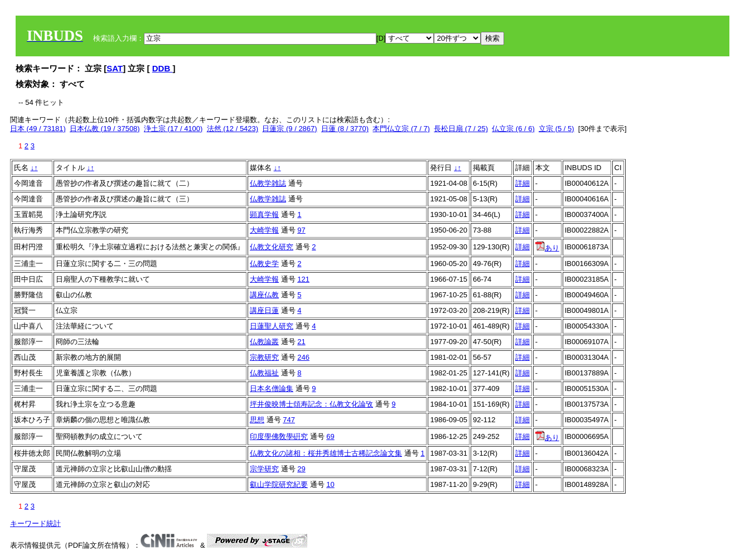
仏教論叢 (264, 342)
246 (303, 357)
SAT (115, 68)
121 (303, 279)
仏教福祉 (264, 373)
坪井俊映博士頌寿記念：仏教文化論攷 (311, 404)
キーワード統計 (35, 523)
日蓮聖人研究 (272, 326)
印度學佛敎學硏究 (279, 436)
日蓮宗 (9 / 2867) (289, 129)
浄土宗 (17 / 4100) (173, 129)
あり (547, 248)
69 (330, 436)
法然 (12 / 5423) (233, 129)
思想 (257, 420)
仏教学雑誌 (268, 183)
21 (301, 342)
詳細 (523, 183)
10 (330, 484)
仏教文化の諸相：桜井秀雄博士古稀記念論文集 (326, 453)
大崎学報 (264, 230)
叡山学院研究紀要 (279, 484)
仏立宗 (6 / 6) (513, 129)
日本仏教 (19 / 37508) (105, 129)
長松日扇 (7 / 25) (461, 129)
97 (301, 230)
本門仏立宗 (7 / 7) (401, 129)
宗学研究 (264, 469)
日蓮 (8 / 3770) (345, 129)
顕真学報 (264, 214)
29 (301, 469)
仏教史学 (264, 264)
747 (289, 420)
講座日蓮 (264, 310)
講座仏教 (264, 295)
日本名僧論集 (272, 388)
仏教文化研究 (272, 247)
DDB (163, 68)
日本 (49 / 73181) (38, 129)
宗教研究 (264, 357)
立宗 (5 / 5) (557, 129)
